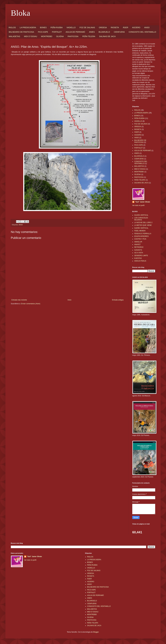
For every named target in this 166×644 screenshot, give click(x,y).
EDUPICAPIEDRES (141, 236)
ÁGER (126, 27)
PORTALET (57, 32)
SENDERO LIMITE (141, 256)
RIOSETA (115, 27)
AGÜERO (136, 27)
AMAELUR (138, 242)
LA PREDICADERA (28, 27)
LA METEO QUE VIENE (143, 225)
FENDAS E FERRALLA (143, 234)
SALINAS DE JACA (107, 36)
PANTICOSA (73, 36)
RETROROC (139, 247)
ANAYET (137, 244)
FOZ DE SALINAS (87, 27)
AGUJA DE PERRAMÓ (75, 32)
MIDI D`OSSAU (31, 36)
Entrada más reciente (19, 300)
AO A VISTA (139, 253)
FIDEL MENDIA (140, 231)
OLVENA (60, 36)
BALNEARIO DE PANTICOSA (21, 32)
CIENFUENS (119, 32)
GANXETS (138, 250)
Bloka (20, 13)
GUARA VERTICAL (141, 215)
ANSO (147, 27)
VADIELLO (71, 27)
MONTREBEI (47, 36)
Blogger (96, 632)
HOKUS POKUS (140, 261)
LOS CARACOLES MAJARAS (141, 219)
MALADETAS (14, 36)
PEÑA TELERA (89, 36)
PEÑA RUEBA (56, 27)
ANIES (92, 32)
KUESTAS (138, 258)
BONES (43, 27)
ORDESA (103, 27)
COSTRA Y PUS (140, 239)
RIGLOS (12, 27)
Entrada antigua (118, 300)
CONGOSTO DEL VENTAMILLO (142, 32)
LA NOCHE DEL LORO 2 (143, 223)
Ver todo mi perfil (138, 205)
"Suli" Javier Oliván (142, 202)
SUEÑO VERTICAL (141, 228)
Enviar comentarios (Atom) (31, 304)
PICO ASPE (43, 32)
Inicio (70, 300)
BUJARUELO (104, 32)
